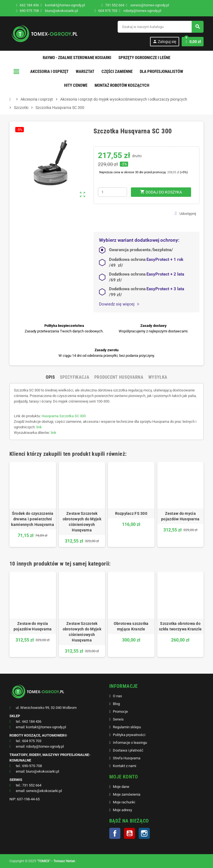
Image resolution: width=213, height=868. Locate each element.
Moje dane (121, 787)
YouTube (130, 833)
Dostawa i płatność (128, 750)
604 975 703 (108, 11)
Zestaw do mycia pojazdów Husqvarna (180, 516)
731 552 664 (115, 5)
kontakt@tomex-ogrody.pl (63, 5)
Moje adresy (122, 810)
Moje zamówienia (127, 794)
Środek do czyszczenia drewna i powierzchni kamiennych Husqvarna (33, 519)
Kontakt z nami (125, 766)
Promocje (120, 712)
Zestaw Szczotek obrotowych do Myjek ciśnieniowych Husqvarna (82, 522)
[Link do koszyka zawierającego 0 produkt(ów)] (193, 42)
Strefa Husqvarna (127, 758)
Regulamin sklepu (127, 727)
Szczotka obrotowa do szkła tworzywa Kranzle (180, 626)
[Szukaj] (160, 27)
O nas (117, 696)
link (39, 427)
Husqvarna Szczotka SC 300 (64, 416)
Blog (116, 704)
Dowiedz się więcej (119, 304)
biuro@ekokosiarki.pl (59, 11)
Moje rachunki (124, 802)
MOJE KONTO (124, 777)
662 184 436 (29, 5)
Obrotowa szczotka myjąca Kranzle (131, 626)
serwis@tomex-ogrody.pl (147, 5)
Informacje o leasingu (130, 743)
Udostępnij (186, 213)
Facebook (115, 833)
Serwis (118, 719)
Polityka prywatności (129, 735)
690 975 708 (29, 11)
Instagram (144, 833)
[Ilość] (112, 192)
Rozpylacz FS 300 (131, 513)
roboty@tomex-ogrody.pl (140, 11)
